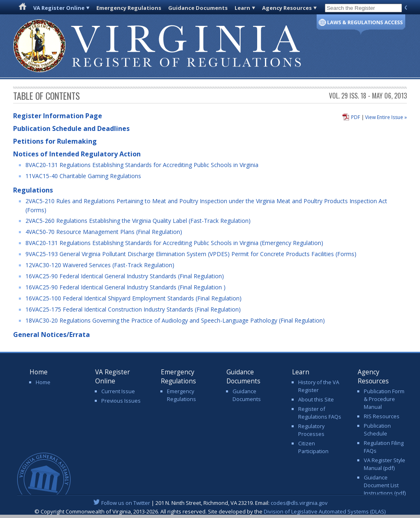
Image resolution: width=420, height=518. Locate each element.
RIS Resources (382, 416)
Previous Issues (121, 401)
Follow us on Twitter (126, 503)
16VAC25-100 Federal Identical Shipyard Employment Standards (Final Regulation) (134, 298)
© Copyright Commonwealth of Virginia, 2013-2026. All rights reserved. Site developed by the (210, 511)
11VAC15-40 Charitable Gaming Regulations (83, 176)
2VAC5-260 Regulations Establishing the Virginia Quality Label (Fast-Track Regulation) (138, 221)
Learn (242, 8)
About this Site (316, 399)
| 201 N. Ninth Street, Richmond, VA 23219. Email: (210, 503)
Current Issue (118, 391)
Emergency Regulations (129, 8)
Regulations (33, 190)
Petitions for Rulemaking (55, 141)
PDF (356, 117)
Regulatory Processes (311, 430)
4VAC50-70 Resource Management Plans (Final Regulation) (104, 232)
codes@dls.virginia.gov (299, 503)
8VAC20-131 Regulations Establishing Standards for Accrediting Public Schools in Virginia (142, 165)
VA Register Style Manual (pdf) (385, 464)
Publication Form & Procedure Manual (384, 399)
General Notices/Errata (51, 335)
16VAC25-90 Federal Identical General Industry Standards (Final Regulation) (125, 276)
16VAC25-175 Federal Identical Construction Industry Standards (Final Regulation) (133, 309)
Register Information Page (58, 116)
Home (43, 382)
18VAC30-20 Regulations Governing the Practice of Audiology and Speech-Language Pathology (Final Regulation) (175, 320)
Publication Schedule (377, 430)
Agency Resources (287, 8)
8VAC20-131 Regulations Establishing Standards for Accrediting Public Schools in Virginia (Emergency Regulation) (174, 243)
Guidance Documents (198, 8)
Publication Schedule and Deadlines (71, 128)
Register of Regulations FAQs (320, 413)
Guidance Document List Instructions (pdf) (385, 485)
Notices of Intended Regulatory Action (77, 154)
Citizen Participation (313, 447)
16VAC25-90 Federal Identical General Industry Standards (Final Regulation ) (126, 287)
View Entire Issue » (386, 117)
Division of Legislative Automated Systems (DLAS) (325, 511)
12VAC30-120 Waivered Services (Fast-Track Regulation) (100, 265)
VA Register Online (59, 8)
